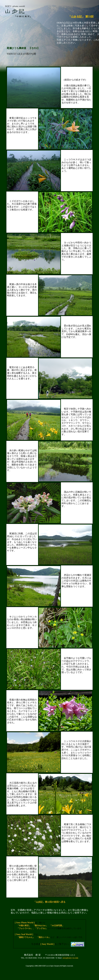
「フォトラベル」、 (26, 928)
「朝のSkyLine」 (40, 925)
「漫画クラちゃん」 (26, 937)
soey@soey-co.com (70, 958)
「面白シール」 (44, 937)
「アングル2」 (41, 928)
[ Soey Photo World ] (25, 923)
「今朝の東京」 (24, 925)
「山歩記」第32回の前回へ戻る (49, 902)
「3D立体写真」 (57, 925)
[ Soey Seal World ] (24, 934)
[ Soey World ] (47, 944)
